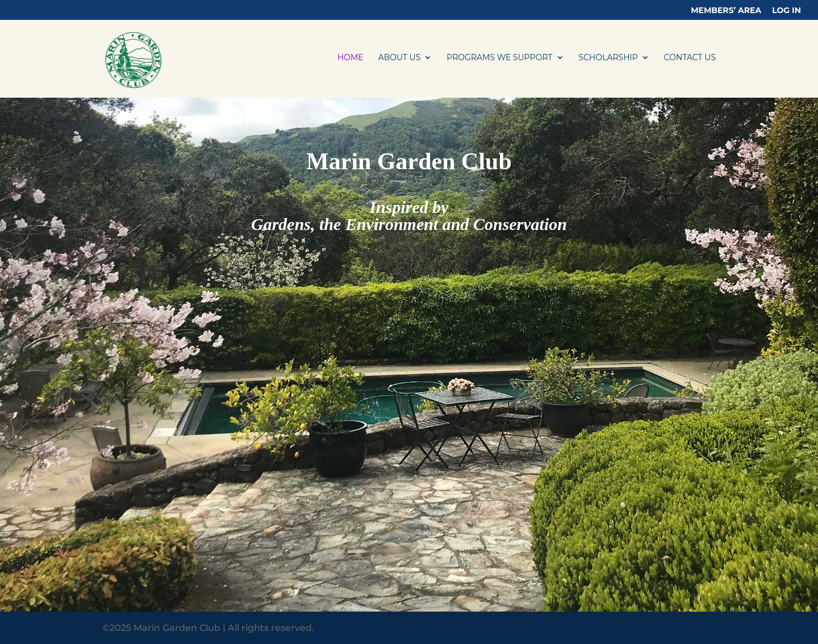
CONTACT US (690, 58)
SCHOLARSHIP (608, 58)
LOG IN (786, 11)
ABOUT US (400, 58)
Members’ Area (726, 11)
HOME (350, 58)
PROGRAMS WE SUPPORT (499, 58)
